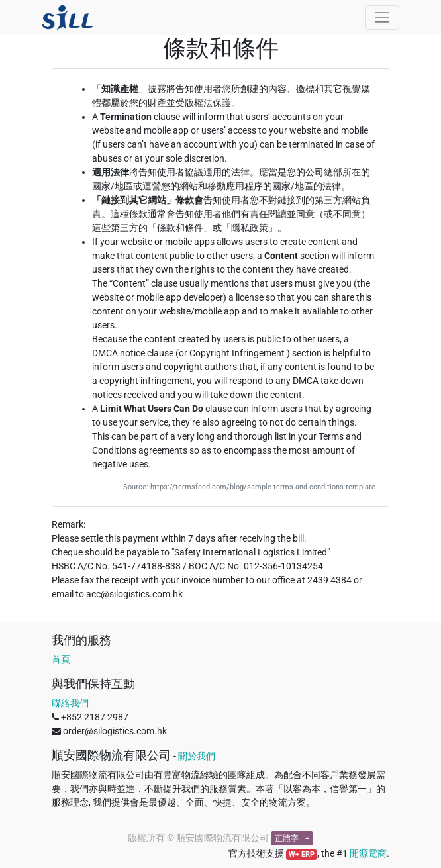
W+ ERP (302, 854)
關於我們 (197, 756)
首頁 (61, 659)
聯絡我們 (70, 703)
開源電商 (368, 853)
